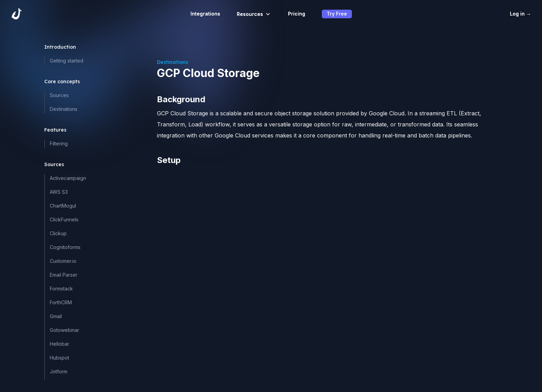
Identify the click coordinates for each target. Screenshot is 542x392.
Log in (520, 14)
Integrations (205, 14)
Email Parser (64, 275)
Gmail (56, 316)
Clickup (58, 233)
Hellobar (59, 344)
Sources (59, 95)
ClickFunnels (64, 219)
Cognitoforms (65, 247)
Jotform (59, 371)
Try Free (337, 14)
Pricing (297, 14)
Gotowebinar (64, 330)
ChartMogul (63, 206)
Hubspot (59, 358)
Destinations (64, 109)
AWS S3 (59, 192)
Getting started (67, 61)
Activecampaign (68, 178)
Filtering (59, 144)
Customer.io (63, 261)
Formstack (61, 289)
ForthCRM (61, 302)
